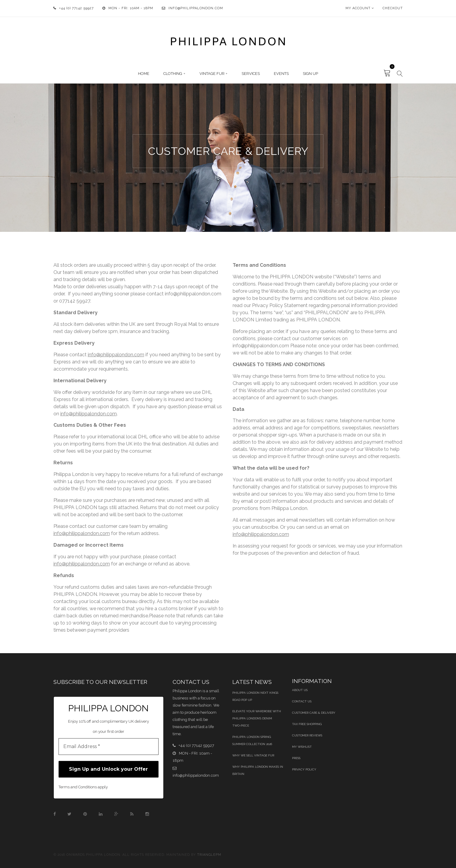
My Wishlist (302, 747)
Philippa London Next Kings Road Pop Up (255, 696)
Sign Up (310, 74)
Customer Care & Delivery (314, 713)
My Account (358, 8)
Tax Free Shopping (307, 724)
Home (144, 74)
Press (296, 758)
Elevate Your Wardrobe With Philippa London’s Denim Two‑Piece (257, 718)
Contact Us (302, 701)
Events (281, 74)
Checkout (393, 8)
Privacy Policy (304, 769)
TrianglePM (209, 855)
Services (251, 74)
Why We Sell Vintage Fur (253, 755)
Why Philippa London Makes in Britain (258, 770)
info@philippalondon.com (196, 8)
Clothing (173, 74)
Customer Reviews (307, 735)
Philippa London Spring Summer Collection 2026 (252, 740)
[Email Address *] (109, 747)
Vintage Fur (212, 74)
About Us (300, 690)
